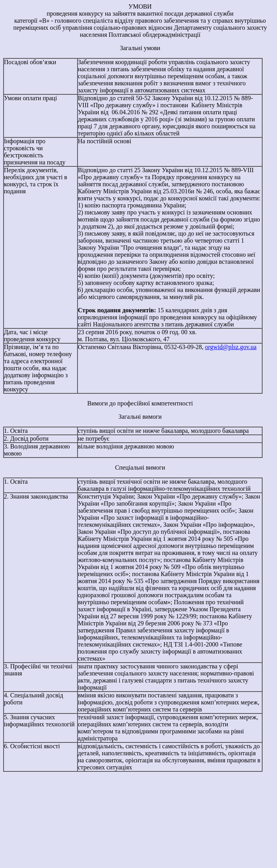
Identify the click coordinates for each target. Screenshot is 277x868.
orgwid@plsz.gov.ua (231, 347)
